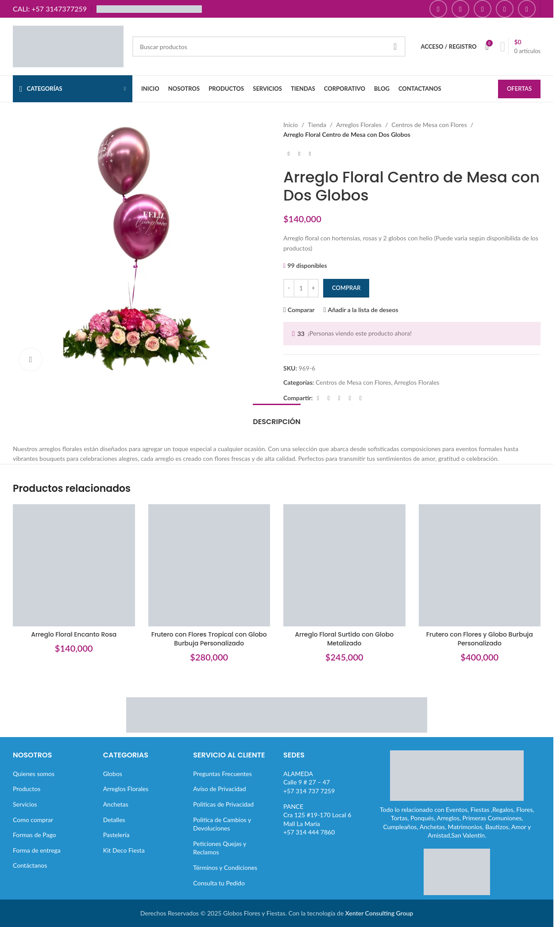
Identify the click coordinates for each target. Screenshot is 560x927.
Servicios (25, 804)
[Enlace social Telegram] (360, 398)
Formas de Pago (35, 835)
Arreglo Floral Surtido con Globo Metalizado (344, 639)
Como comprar (33, 820)
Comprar (346, 288)
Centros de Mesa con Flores (429, 125)
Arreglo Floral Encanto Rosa (74, 634)
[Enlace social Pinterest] (505, 9)
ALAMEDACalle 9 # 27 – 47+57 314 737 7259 (309, 782)
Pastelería (116, 835)
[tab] (277, 417)
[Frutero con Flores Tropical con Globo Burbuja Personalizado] (209, 565)
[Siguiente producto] (310, 154)
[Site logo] (68, 46)
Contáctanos (30, 865)
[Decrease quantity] (289, 288)
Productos (27, 789)
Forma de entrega (37, 850)
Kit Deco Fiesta (124, 850)
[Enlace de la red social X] (328, 398)
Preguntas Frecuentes (222, 774)
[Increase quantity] (313, 288)
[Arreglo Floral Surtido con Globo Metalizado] (344, 565)
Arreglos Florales (359, 125)
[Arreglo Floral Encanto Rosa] (74, 565)
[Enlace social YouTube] (483, 9)
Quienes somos (34, 774)
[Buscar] (269, 46)
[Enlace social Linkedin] (350, 398)
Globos (113, 774)
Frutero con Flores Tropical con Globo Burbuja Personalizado (209, 639)
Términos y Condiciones (225, 867)
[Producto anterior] (289, 154)
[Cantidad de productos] (301, 288)
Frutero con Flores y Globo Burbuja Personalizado (480, 639)
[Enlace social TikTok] (527, 9)
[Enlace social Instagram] (460, 9)
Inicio (291, 125)
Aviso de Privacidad (219, 789)
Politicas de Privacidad (223, 804)
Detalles (114, 820)
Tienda (317, 125)
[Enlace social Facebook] (438, 9)
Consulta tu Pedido (219, 883)
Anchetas (116, 804)
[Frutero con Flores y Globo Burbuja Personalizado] (480, 565)
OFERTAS (519, 89)
